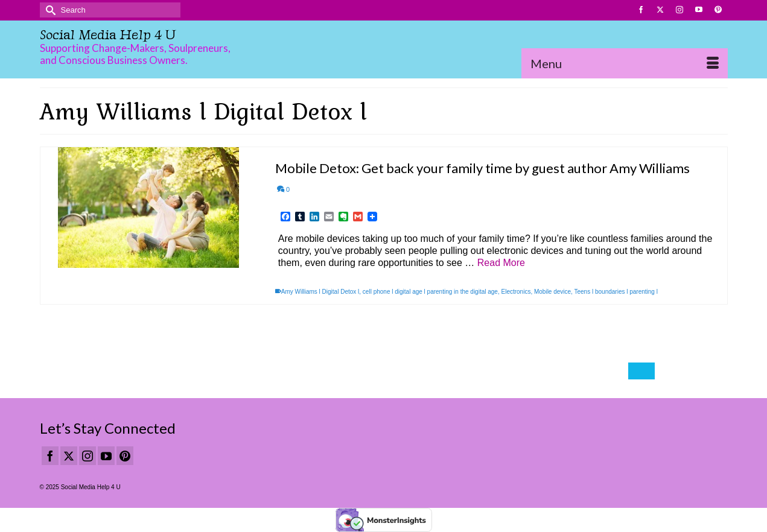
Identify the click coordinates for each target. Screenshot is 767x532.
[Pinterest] (125, 456)
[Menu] (625, 63)
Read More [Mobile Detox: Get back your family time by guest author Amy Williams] (501, 263)
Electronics (516, 292)
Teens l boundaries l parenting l (616, 292)
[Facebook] (50, 456)
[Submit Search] (49, 10)
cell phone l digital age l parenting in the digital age (430, 292)
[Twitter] (69, 456)
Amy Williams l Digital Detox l (320, 292)
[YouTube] (106, 456)
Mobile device (552, 292)
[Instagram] (88, 456)
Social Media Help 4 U (108, 35)
